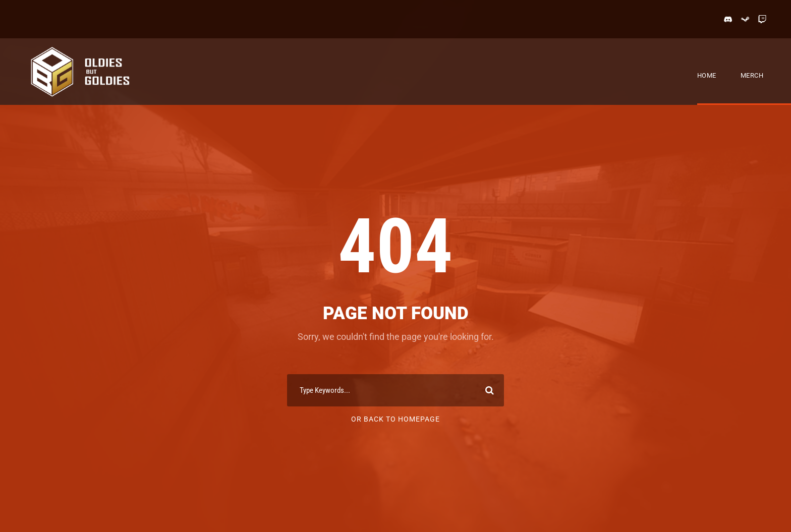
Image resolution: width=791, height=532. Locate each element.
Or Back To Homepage (395, 419)
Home (707, 75)
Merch (752, 75)
